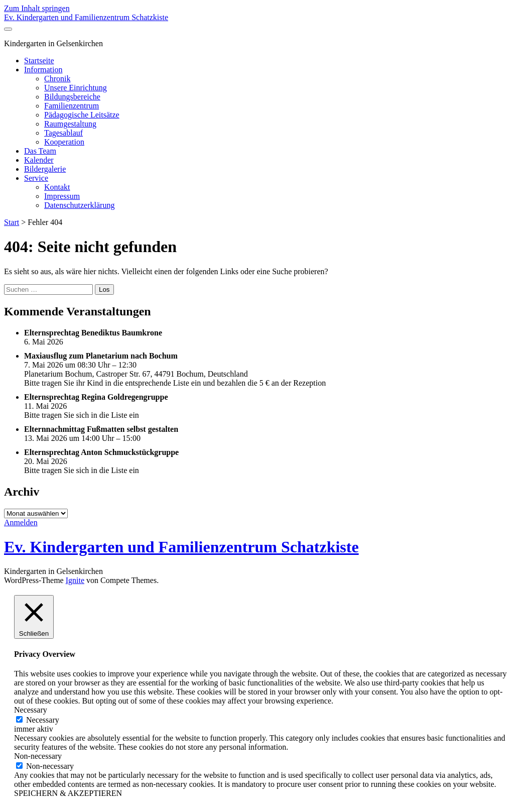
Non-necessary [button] (38, 756)
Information (43, 70)
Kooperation (64, 142)
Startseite (39, 61)
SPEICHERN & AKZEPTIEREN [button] (68, 793)
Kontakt (57, 187)
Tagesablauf (63, 133)
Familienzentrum (72, 106)
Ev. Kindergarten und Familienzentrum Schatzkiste (86, 17)
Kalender (39, 160)
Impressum (62, 196)
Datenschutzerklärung (79, 205)
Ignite (75, 580)
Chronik (57, 79)
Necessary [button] (31, 710)
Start (12, 222)
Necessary (43, 720)
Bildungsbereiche (72, 97)
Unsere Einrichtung (76, 88)
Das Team (40, 151)
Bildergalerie (45, 169)
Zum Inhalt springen (37, 8)
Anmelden (21, 523)
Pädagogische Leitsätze (82, 115)
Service (36, 178)
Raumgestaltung (70, 124)
